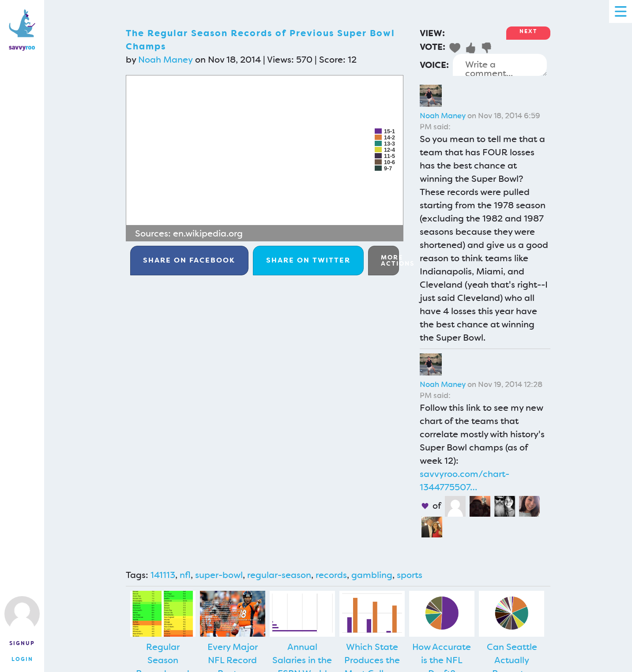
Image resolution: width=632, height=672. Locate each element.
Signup (22, 643)
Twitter (308, 260)
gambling (372, 575)
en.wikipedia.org (208, 233)
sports (410, 575)
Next (528, 31)
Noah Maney (166, 60)
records (331, 575)
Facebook (189, 260)
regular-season (279, 575)
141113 (163, 575)
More (390, 260)
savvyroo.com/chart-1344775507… (465, 481)
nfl (185, 575)
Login (22, 659)
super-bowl (219, 575)
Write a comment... (500, 65)
